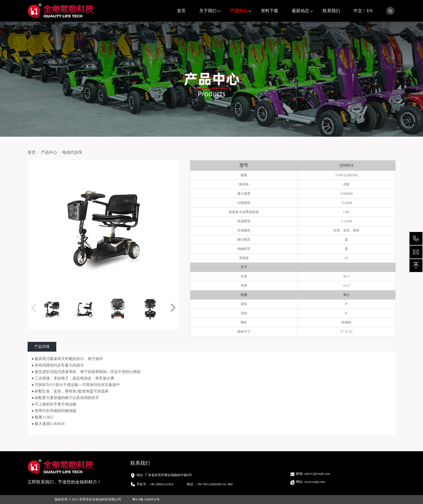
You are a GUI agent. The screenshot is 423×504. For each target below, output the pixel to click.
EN (370, 11)
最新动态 (300, 11)
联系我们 (331, 11)
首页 (181, 11)
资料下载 (270, 11)
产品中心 (239, 11)
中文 (358, 11)
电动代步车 (72, 152)
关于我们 (208, 11)
